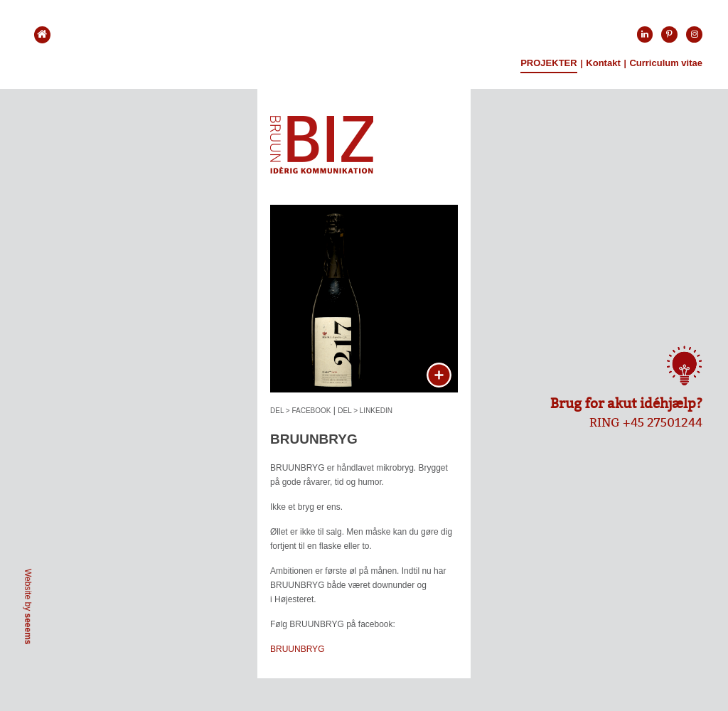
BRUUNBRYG (297, 649)
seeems (28, 629)
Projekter (548, 63)
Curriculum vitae (666, 63)
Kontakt (603, 63)
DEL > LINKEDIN (365, 411)
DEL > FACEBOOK (301, 411)
